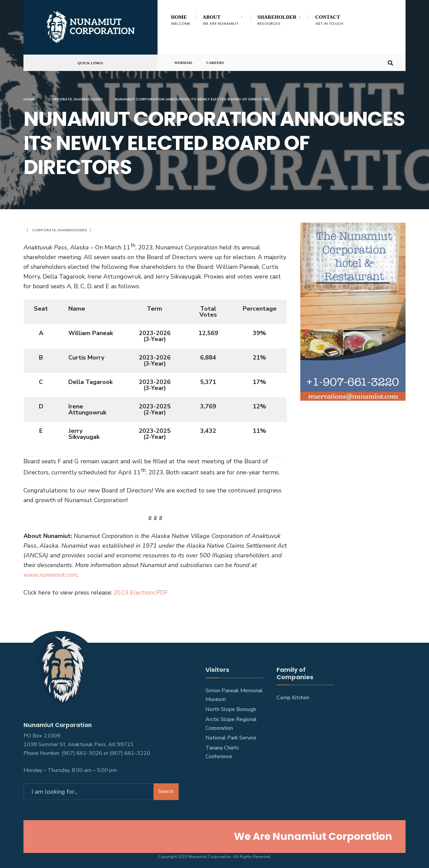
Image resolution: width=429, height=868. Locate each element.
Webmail (184, 65)
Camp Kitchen (293, 698)
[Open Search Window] (389, 65)
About (221, 20)
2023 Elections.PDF (141, 593)
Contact (329, 20)
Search (166, 790)
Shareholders (88, 99)
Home (181, 20)
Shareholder (277, 20)
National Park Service (231, 738)
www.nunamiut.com (50, 575)
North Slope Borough (231, 709)
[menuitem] (223, 19)
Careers (215, 65)
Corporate (60, 99)
